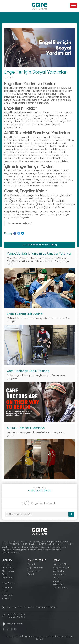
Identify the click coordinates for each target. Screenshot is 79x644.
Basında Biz (59, 571)
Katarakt (6, 598)
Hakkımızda (8, 564)
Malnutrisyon (34, 571)
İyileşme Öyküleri (61, 568)
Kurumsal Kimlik (60, 588)
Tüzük (5, 574)
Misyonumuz (8, 571)
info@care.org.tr (15, 624)
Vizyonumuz (8, 568)
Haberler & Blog (61, 564)
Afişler (56, 578)
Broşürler (57, 581)
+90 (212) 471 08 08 (16, 614)
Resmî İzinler (8, 578)
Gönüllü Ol (7, 588)
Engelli (31, 574)
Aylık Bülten (58, 584)
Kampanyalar (59, 574)
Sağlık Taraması (35, 568)
